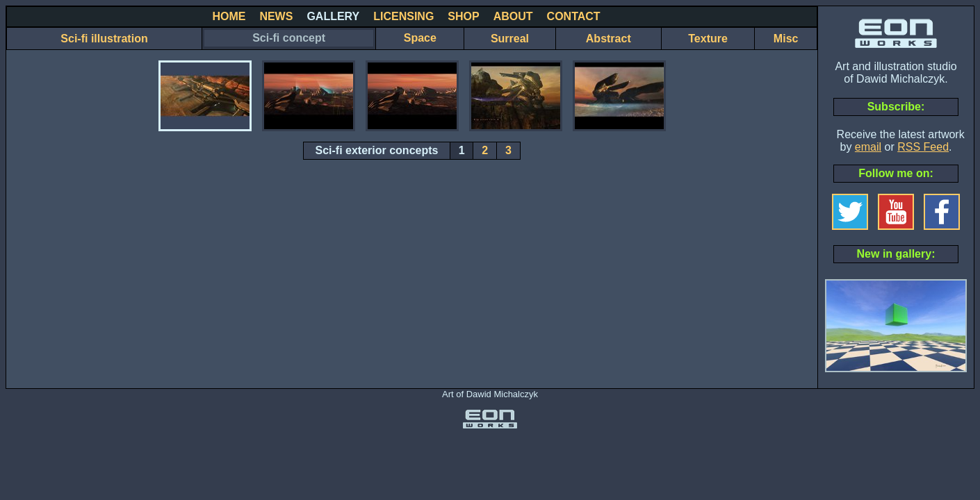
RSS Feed (923, 147)
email (868, 147)
